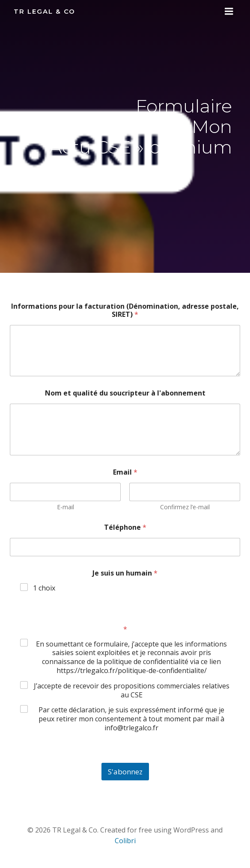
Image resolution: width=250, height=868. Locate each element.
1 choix (44, 588)
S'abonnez (125, 772)
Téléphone (125, 527)
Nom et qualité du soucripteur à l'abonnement (125, 393)
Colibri (125, 841)
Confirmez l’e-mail (185, 507)
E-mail (65, 507)
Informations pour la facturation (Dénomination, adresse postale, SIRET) (125, 310)
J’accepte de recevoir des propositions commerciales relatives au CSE (132, 691)
